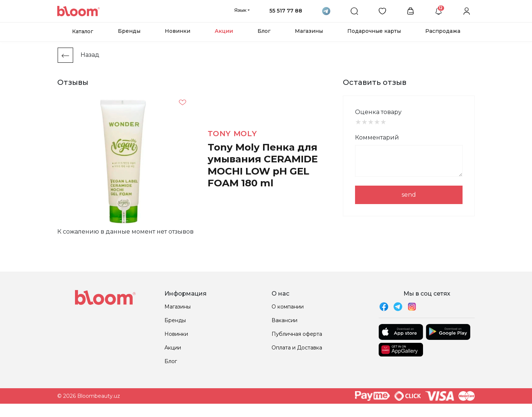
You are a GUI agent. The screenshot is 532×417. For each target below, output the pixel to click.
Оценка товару (378, 112)
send (409, 195)
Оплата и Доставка (297, 348)
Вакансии (284, 320)
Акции (224, 31)
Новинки (178, 31)
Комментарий (377, 137)
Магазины (309, 31)
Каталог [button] (83, 31)
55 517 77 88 (286, 11)
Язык (240, 10)
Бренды (129, 31)
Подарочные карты (374, 31)
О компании (288, 307)
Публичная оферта (297, 334)
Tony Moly (232, 134)
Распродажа (443, 31)
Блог (264, 31)
